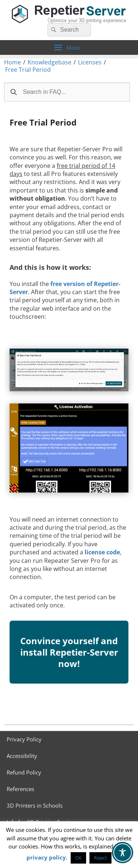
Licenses (90, 62)
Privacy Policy (24, 739)
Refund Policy (24, 772)
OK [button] (78, 858)
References (20, 789)
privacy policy (46, 857)
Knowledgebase (49, 62)
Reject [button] (100, 858)
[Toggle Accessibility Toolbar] (123, 853)
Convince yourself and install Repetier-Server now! (69, 658)
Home (13, 62)
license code (102, 552)
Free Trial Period (28, 70)
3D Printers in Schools (35, 805)
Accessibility (22, 756)
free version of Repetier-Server (65, 288)
